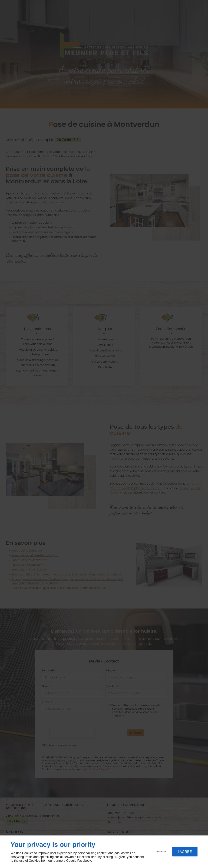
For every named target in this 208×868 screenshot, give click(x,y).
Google (71, 861)
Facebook (84, 861)
